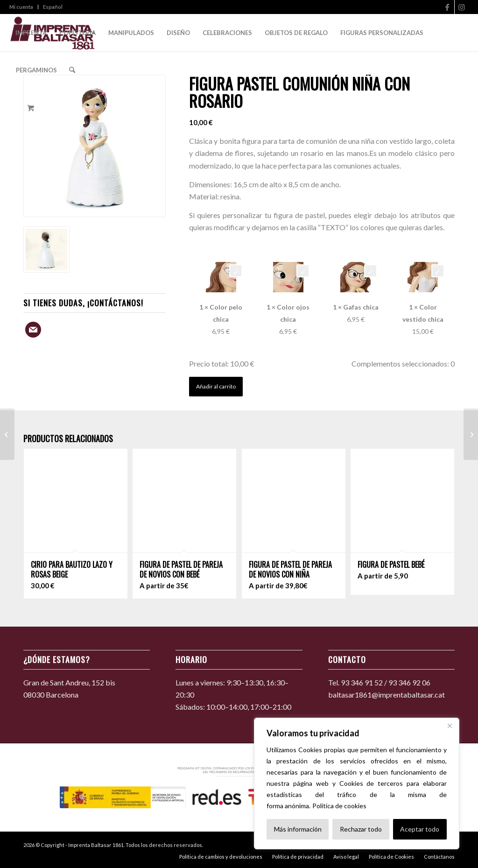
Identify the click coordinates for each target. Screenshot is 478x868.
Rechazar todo (361, 829)
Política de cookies (339, 806)
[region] (357, 783)
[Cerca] (450, 726)
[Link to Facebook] (447, 7)
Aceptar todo (420, 829)
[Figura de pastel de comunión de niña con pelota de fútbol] (7, 434)
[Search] (72, 70)
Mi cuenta (21, 7)
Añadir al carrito (216, 386)
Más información (298, 829)
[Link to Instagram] (462, 7)
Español (53, 7)
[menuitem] (24, 7)
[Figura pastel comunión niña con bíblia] (471, 434)
